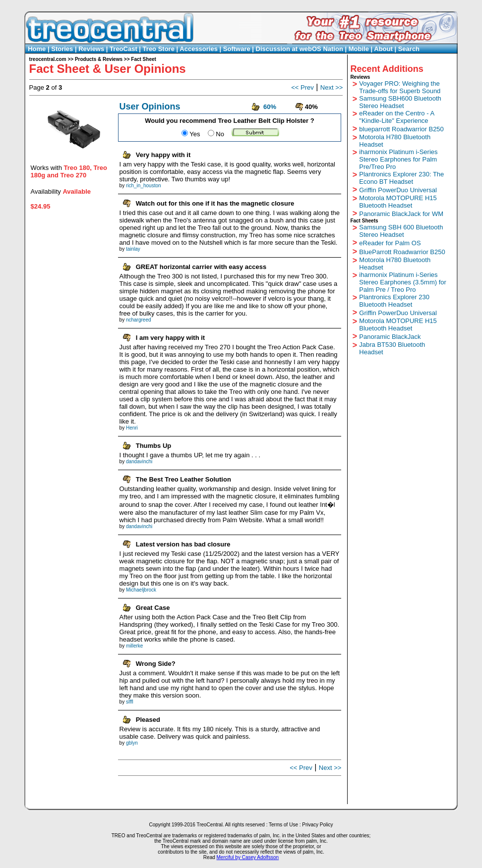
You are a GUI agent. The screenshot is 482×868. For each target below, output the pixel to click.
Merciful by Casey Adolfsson (248, 857)
